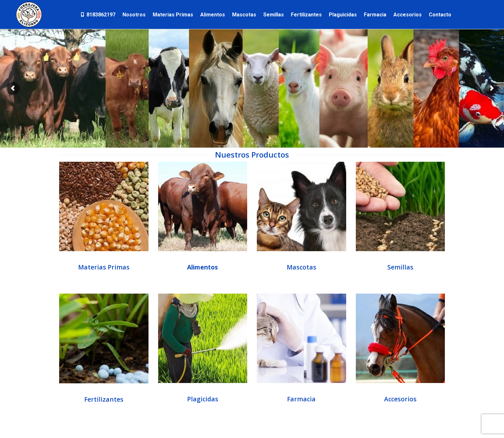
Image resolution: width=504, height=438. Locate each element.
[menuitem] (98, 14)
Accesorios (400, 399)
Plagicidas (203, 399)
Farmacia (301, 399)
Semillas (400, 267)
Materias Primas (104, 267)
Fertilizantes (104, 399)
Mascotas (301, 267)
